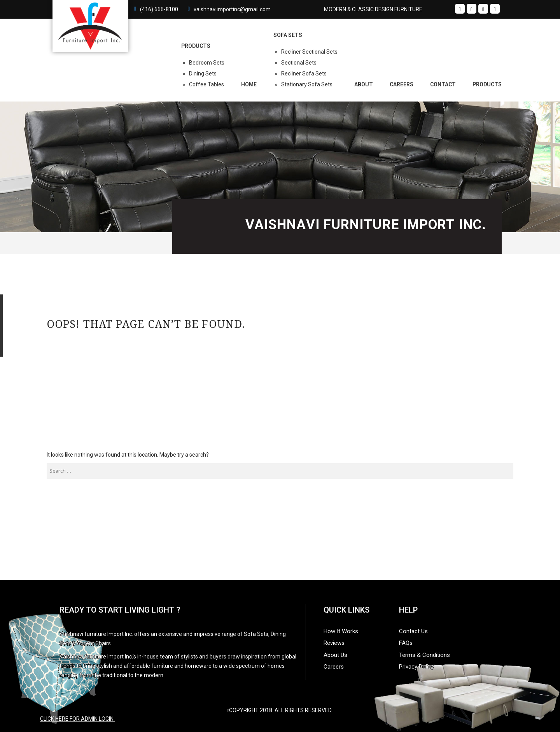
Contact (443, 84)
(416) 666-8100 (159, 9)
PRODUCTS (196, 46)
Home (249, 84)
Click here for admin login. (77, 719)
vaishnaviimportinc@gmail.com (232, 9)
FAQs (406, 643)
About (364, 84)
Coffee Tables (206, 84)
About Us (335, 655)
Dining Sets (203, 74)
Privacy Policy (416, 667)
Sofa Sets (288, 35)
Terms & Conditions (424, 655)
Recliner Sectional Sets (309, 52)
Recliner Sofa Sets (304, 74)
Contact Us (413, 631)
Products (487, 84)
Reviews (334, 643)
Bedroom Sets (207, 63)
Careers (402, 84)
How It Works (341, 631)
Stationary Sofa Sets (307, 84)
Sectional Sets (299, 63)
